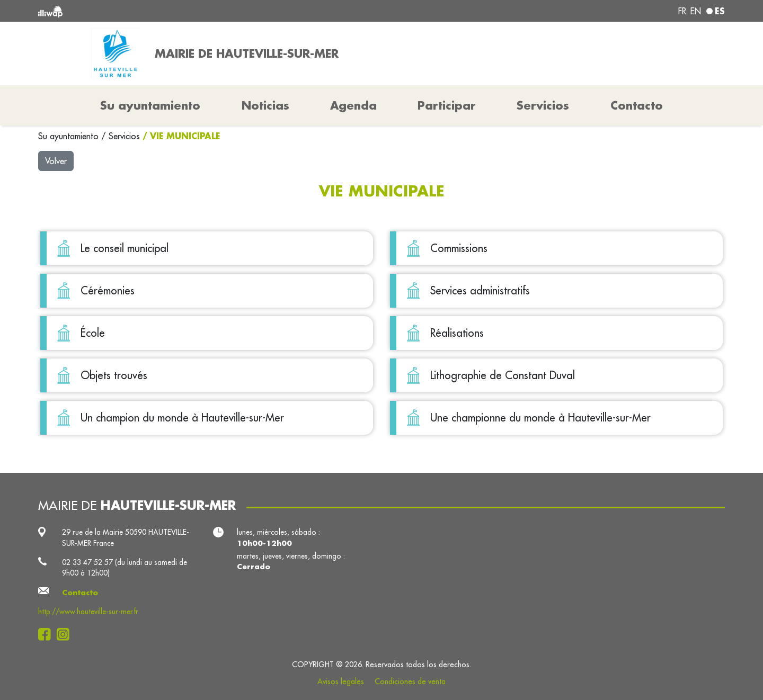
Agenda (353, 105)
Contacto (637, 105)
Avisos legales (341, 681)
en (696, 11)
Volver (56, 161)
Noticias (265, 105)
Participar (447, 105)
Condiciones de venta (410, 681)
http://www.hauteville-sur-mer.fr (88, 612)
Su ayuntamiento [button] (150, 105)
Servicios (126, 136)
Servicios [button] (543, 105)
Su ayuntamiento (70, 136)
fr (682, 11)
